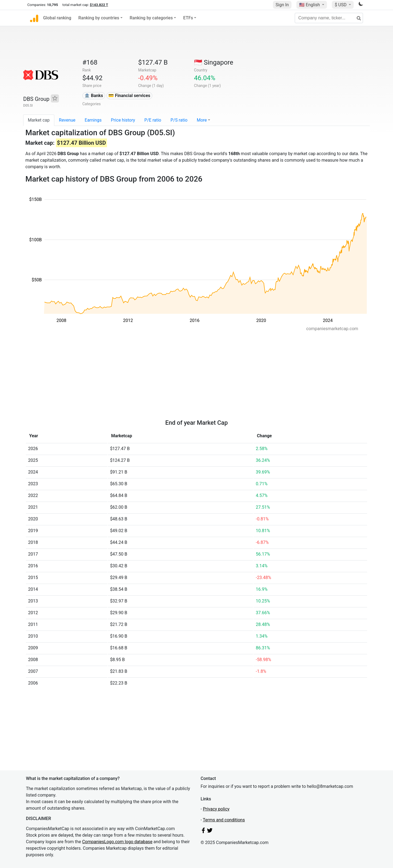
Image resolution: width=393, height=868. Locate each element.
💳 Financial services (129, 96)
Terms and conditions (224, 820)
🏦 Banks (94, 96)
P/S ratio (179, 120)
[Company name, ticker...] (329, 18)
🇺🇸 (310, 5)
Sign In (282, 5)
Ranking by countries (99, 18)
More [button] (202, 120)
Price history (123, 120)
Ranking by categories (151, 18)
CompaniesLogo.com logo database (117, 842)
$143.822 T (99, 5)
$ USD (341, 5)
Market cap (39, 120)
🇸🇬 (214, 62)
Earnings (93, 120)
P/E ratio (153, 120)
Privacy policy (216, 809)
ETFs (188, 18)
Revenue (67, 120)
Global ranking (57, 18)
